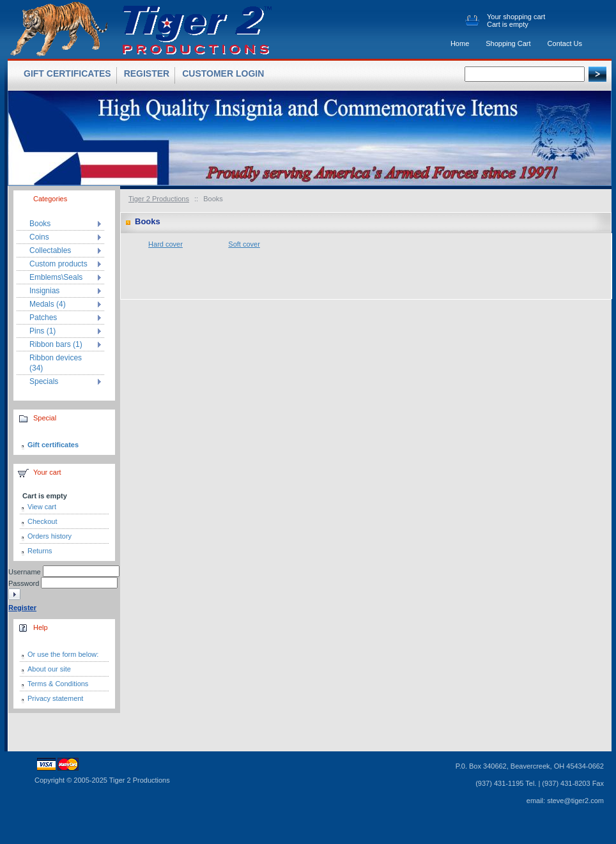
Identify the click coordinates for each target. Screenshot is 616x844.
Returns (40, 551)
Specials (44, 381)
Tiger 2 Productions (159, 199)
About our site (49, 669)
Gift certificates (53, 445)
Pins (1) (42, 331)
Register (147, 73)
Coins (39, 237)
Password (24, 583)
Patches (43, 318)
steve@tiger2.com (575, 801)
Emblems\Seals (56, 277)
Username (25, 572)
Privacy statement (55, 698)
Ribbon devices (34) (56, 363)
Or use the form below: (63, 654)
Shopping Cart (508, 43)
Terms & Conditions (58, 684)
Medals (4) (48, 304)
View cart (42, 507)
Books (40, 224)
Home (460, 43)
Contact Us (565, 43)
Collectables (50, 250)
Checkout (42, 521)
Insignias (44, 291)
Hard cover (166, 244)
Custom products (58, 264)
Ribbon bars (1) (56, 344)
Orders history (50, 536)
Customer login (223, 73)
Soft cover (244, 244)
